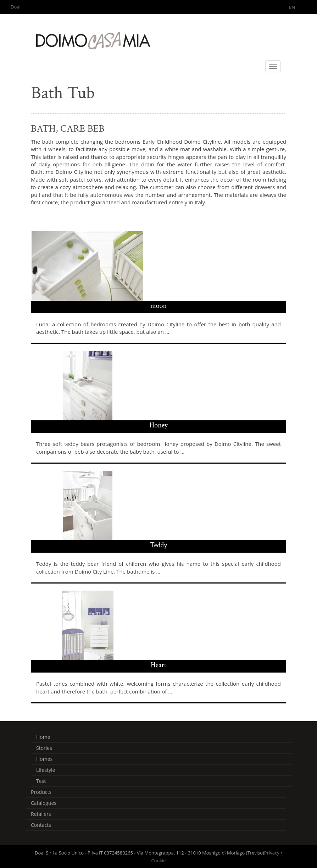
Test (41, 781)
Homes (44, 759)
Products (41, 792)
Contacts (41, 825)
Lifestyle (46, 770)
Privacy (272, 853)
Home (43, 737)
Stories (44, 748)
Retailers (41, 814)
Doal (16, 7)
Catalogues (44, 803)
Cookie (158, 861)
